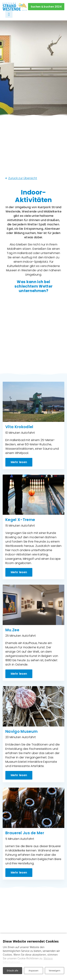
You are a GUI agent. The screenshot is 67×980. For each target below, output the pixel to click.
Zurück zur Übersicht (23, 178)
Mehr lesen (19, 462)
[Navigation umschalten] (9, 14)
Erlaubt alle (12, 971)
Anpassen (33, 971)
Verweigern (55, 971)
